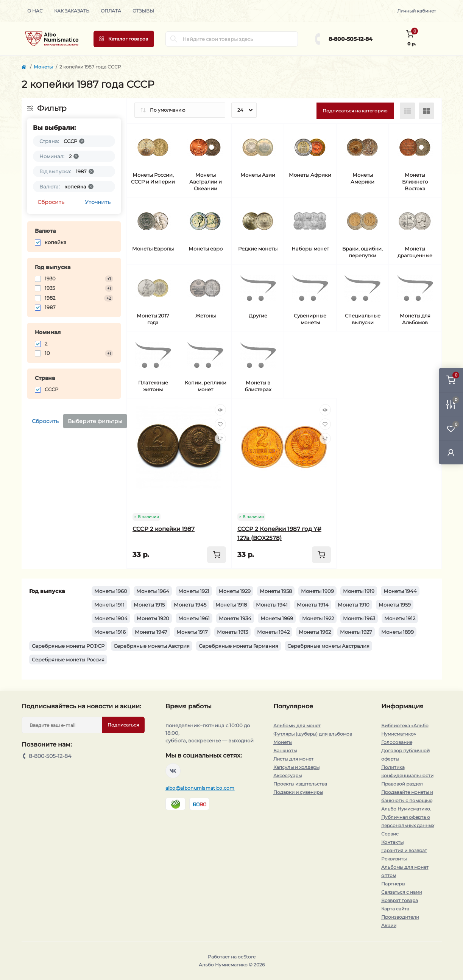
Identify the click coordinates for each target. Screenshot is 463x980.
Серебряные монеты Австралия (328, 646)
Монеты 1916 (110, 632)
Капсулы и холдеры (296, 767)
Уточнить (98, 202)
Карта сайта (395, 909)
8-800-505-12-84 (351, 39)
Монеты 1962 (315, 632)
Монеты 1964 (153, 591)
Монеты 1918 (231, 605)
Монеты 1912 (400, 618)
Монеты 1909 (317, 591)
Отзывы (143, 11)
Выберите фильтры (95, 421)
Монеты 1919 (359, 591)
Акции (389, 925)
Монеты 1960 (111, 591)
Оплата (111, 11)
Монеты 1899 (398, 632)
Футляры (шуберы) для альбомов (313, 734)
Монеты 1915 (149, 605)
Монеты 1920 (153, 618)
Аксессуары (288, 775)
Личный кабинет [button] (417, 11)
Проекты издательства (300, 784)
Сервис (390, 834)
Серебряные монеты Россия (68, 660)
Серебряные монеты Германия (239, 646)
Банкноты (285, 751)
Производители (400, 917)
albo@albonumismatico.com (200, 788)
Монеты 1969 (277, 618)
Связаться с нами (402, 892)
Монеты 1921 (194, 591)
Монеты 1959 (395, 605)
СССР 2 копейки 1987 (164, 529)
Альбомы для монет (297, 726)
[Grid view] (426, 111)
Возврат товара (400, 900)
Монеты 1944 (400, 591)
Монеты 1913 (232, 632)
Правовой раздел (402, 784)
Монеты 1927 (356, 632)
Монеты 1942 (273, 632)
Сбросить (51, 202)
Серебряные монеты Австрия (152, 646)
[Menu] (124, 39)
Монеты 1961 (194, 618)
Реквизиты (394, 859)
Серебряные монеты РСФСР (68, 646)
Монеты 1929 (235, 591)
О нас (35, 11)
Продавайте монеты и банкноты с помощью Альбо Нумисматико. (407, 800)
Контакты (392, 842)
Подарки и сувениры (298, 792)
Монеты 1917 (192, 632)
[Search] (174, 39)
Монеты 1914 (313, 605)
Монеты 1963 (359, 618)
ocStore (247, 957)
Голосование (397, 742)
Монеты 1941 (272, 605)
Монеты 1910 (354, 605)
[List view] (407, 111)
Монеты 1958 (276, 591)
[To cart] (217, 555)
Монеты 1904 (111, 618)
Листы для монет (293, 759)
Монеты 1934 (235, 618)
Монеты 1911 (109, 605)
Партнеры (393, 884)
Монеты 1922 (318, 618)
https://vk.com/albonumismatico (173, 771)
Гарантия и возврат (404, 850)
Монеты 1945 (190, 605)
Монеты (43, 67)
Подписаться (123, 725)
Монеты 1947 (151, 632)
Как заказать (72, 11)
